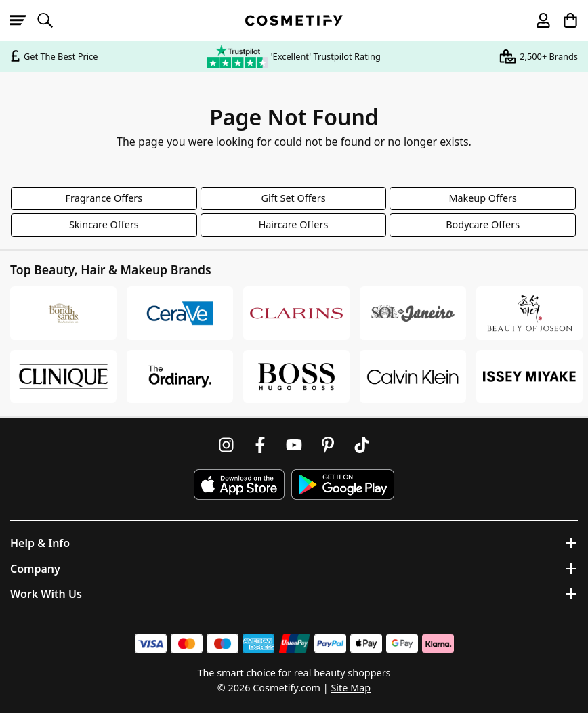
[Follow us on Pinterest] (328, 445)
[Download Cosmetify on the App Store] (239, 484)
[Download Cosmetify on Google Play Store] (343, 484)
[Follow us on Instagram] (226, 445)
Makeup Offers (483, 198)
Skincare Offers (104, 224)
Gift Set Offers (293, 198)
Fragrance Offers (104, 198)
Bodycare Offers (483, 224)
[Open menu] (24, 20)
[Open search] (51, 20)
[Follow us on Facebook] (260, 445)
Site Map (351, 688)
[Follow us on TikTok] (362, 445)
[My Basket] (564, 20)
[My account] (537, 20)
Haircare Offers (294, 224)
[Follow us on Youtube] (294, 445)
